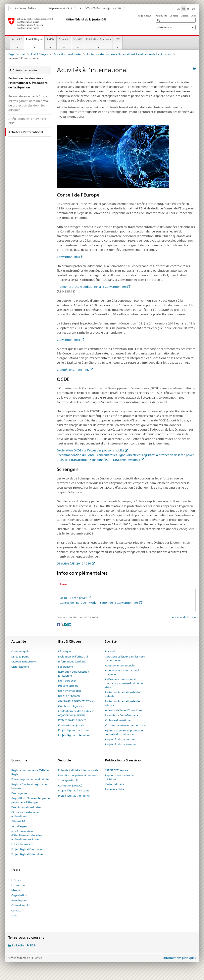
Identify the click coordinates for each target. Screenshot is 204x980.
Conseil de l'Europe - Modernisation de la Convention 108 (99, 603)
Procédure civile (114, 789)
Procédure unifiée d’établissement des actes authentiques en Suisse (26, 835)
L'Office (16, 880)
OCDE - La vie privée (74, 598)
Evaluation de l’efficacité (73, 657)
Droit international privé (26, 807)
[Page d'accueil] (65, 23)
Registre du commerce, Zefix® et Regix (30, 772)
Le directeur (19, 885)
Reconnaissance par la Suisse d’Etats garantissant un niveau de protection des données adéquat (29, 103)
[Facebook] (59, 624)
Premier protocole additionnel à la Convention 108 (92, 287)
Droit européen (67, 681)
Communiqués (20, 651)
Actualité (17, 39)
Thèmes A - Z (176, 27)
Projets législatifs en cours (74, 730)
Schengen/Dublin (69, 780)
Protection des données (68, 54)
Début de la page (185, 617)
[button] (159, 20)
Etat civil (110, 651)
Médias (184, 16)
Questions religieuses (71, 706)
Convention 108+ (69, 340)
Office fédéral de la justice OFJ (101, 8)
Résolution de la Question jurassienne (74, 674)
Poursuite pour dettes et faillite (30, 779)
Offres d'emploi (21, 905)
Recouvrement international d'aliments (122, 672)
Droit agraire (19, 793)
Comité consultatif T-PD (73, 370)
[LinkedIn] (70, 624)
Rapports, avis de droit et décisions (120, 777)
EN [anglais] (193, 9)
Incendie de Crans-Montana (121, 715)
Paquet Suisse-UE (68, 686)
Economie (64, 39)
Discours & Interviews (24, 661)
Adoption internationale (120, 665)
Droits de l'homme (69, 696)
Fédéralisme (65, 667)
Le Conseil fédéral (24, 8)
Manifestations (20, 667)
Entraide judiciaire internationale (78, 770)
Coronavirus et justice (71, 725)
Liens (193, 16)
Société (51, 39)
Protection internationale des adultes (123, 703)
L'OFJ (118, 39)
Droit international (70, 691)
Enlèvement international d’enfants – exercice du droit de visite (124, 683)
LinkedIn (18, 945)
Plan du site (161, 16)
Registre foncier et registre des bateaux (29, 786)
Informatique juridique (72, 661)
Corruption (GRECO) (70, 785)
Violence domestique (118, 720)
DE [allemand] (178, 9)
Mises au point (20, 657)
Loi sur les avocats (22, 844)
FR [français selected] (183, 9)
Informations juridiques (179, 958)
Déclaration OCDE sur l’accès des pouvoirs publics (91, 450)
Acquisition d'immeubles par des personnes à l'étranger (31, 800)
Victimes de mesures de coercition (125, 725)
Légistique (64, 651)
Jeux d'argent (20, 826)
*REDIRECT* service (116, 770)
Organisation (19, 895)
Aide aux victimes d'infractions (123, 710)
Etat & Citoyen (35, 40)
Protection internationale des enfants (123, 694)
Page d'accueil (145, 16)
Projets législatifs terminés (74, 735)
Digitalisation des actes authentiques (25, 814)
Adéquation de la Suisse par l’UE (27, 121)
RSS (33, 945)
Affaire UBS (18, 821)
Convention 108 (68, 257)
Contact (174, 16)
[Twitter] (62, 624)
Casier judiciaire (115, 784)
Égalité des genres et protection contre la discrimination (124, 732)
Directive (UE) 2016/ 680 (74, 563)
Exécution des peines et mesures (77, 775)
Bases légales (19, 900)
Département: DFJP (58, 8)
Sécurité (78, 39)
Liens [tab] (63, 584)
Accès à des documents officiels (77, 701)
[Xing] (66, 624)
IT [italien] (188, 9)
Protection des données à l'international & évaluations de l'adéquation (129, 54)
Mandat (16, 890)
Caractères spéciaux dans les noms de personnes (125, 658)
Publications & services (99, 39)
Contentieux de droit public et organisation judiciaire (76, 713)
